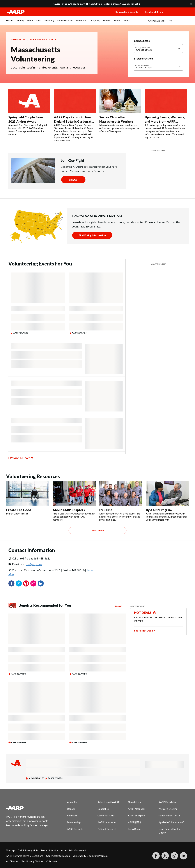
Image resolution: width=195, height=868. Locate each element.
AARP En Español (156, 21)
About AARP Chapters (69, 510)
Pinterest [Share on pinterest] (26, 583)
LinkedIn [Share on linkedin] (41, 583)
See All (118, 606)
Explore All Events (21, 458)
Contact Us (103, 809)
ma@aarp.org (34, 564)
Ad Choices (12, 861)
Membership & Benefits (126, 12)
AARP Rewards (75, 829)
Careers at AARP (106, 815)
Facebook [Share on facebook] (11, 583)
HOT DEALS (143, 613)
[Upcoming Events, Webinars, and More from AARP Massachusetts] (166, 114)
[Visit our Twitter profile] (165, 856)
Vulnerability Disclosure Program (90, 856)
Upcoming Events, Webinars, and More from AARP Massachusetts (165, 121)
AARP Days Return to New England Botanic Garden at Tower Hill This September (73, 121)
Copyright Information (58, 856)
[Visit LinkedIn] (183, 856)
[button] (179, 15)
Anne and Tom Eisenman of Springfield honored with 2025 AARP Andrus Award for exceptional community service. (28, 130)
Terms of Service (49, 850)
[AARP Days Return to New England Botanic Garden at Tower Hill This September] (75, 115)
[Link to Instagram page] (174, 856)
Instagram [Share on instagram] (33, 583)
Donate (71, 809)
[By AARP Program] (167, 501)
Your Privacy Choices (32, 861)
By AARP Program (159, 510)
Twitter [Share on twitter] (19, 583)
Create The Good (19, 510)
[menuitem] (10, 22)
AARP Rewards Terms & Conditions (25, 856)
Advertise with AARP (109, 802)
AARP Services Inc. (107, 822)
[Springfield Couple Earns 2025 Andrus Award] (29, 112)
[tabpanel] (168, 21)
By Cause (106, 510)
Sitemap (10, 850)
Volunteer (72, 815)
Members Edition (154, 12)
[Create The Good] (28, 498)
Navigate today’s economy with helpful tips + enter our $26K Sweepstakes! (95, 4)
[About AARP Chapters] (74, 501)
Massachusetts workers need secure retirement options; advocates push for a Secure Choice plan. (120, 128)
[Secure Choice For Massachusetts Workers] (120, 111)
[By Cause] (121, 501)
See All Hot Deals (144, 631)
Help (170, 21)
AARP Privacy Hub (28, 850)
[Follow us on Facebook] (156, 856)
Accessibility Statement (74, 850)
